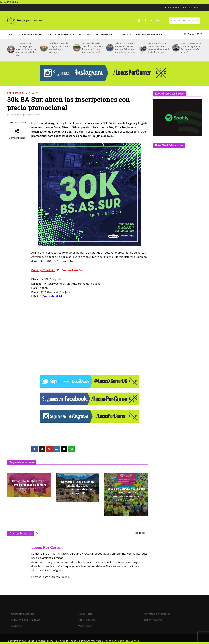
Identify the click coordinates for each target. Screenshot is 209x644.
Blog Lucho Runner (148, 34)
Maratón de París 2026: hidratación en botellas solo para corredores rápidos (93, 48)
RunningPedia (64, 34)
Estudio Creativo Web (128, 641)
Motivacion (124, 34)
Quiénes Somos (172, 8)
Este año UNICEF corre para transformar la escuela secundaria (126, 492)
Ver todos (140, 533)
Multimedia (103, 34)
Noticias (84, 34)
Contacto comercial (193, 8)
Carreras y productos (35, 34)
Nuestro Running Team (26, 620)
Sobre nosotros (153, 620)
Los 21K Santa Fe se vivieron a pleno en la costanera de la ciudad (191, 48)
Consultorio (85, 614)
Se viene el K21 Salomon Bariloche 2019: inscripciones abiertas (78, 485)
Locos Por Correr (17, 123)
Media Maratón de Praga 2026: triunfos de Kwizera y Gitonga (60, 48)
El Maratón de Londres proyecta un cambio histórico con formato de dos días (26, 49)
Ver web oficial (53, 296)
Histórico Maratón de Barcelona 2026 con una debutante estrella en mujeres (125, 48)
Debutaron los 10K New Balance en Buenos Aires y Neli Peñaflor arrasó (159, 48)
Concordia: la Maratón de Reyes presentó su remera (29, 483)
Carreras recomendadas (23, 93)
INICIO (13, 34)
